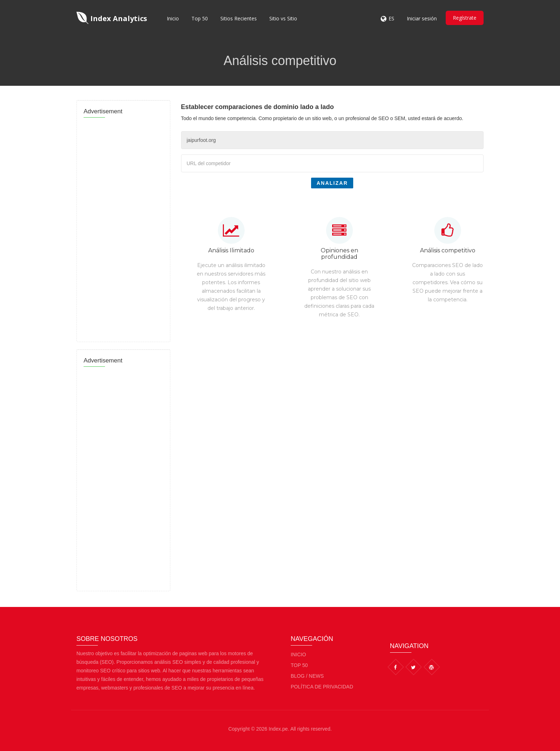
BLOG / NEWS (307, 676)
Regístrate (465, 18)
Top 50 (200, 18)
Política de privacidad (322, 687)
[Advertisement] (123, 228)
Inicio (173, 18)
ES (391, 18)
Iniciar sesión (422, 18)
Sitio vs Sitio (283, 18)
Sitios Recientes (239, 18)
